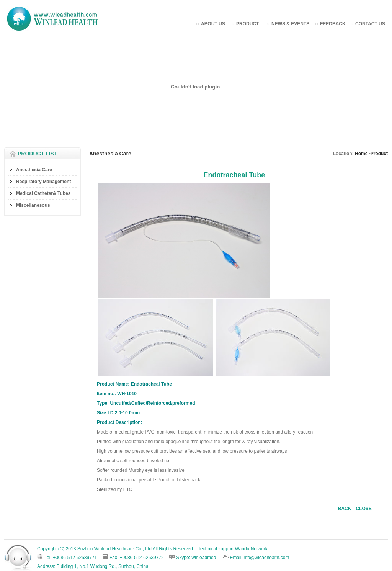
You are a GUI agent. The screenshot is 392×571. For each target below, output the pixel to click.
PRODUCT (247, 24)
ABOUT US (213, 24)
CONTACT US (370, 24)
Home (361, 154)
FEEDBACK (333, 24)
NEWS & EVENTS (290, 24)
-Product (378, 154)
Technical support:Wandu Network (233, 549)
